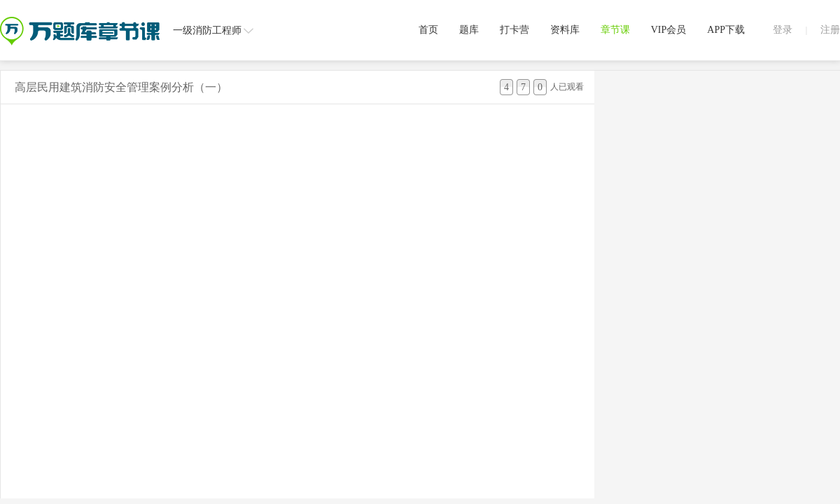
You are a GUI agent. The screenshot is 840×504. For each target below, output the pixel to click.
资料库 (565, 30)
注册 (830, 30)
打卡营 (514, 30)
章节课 (615, 30)
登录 (783, 30)
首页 (428, 30)
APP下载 (726, 30)
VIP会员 (669, 30)
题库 (469, 30)
